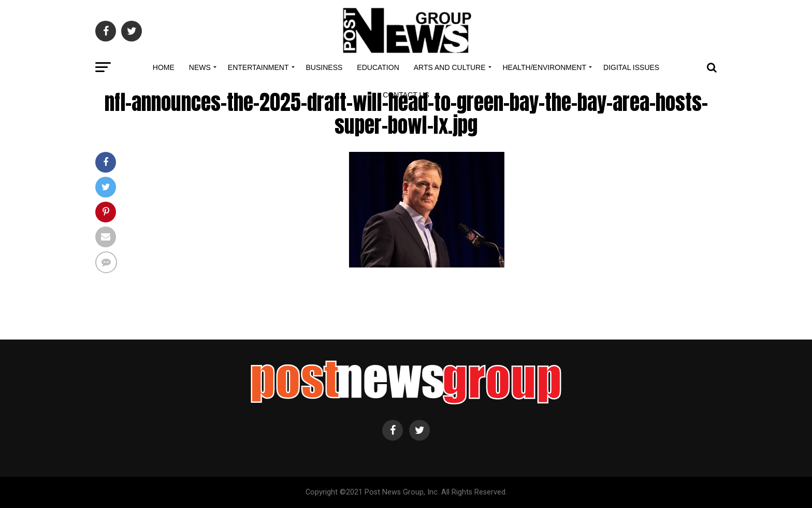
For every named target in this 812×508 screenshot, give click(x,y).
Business (324, 67)
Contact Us (406, 95)
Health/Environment (545, 67)
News (200, 67)
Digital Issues (631, 67)
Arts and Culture (450, 67)
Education (378, 67)
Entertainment (258, 67)
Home (164, 67)
